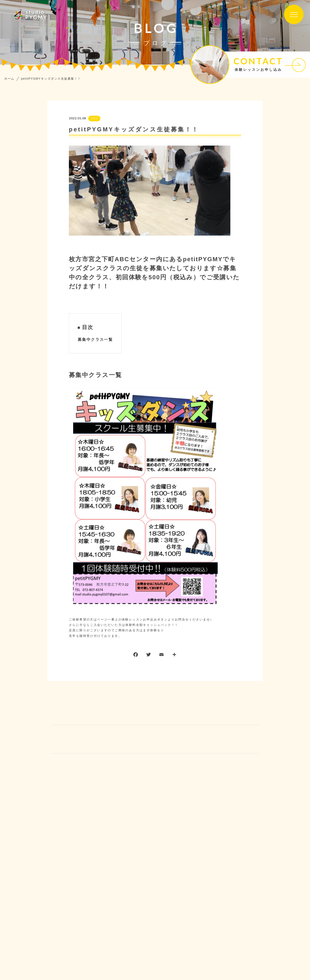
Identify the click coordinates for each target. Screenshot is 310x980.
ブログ (94, 119)
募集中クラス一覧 (95, 340)
